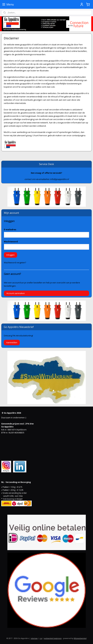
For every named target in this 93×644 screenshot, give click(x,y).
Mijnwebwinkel (80, 638)
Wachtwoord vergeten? (15, 263)
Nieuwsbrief (20, 427)
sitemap (34, 638)
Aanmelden (12, 342)
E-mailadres (10, 229)
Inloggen (11, 255)
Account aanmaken (16, 293)
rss (41, 638)
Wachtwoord (11, 242)
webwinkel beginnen (53, 638)
